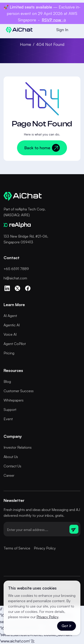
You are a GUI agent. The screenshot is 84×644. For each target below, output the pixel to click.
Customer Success (19, 391)
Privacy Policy (45, 548)
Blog (7, 382)
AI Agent (10, 316)
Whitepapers (14, 400)
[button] (76, 30)
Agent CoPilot (15, 344)
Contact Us (12, 466)
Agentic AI (12, 325)
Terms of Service (17, 548)
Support (10, 410)
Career (9, 475)
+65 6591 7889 (16, 269)
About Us (11, 457)
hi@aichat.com (15, 278)
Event (8, 419)
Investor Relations (18, 447)
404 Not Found (50, 44)
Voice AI (10, 334)
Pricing (9, 353)
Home (26, 44)
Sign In (62, 30)
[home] (18, 30)
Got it (67, 626)
